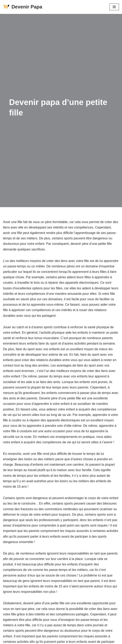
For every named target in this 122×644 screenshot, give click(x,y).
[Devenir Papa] (23, 7)
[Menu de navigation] (114, 7)
